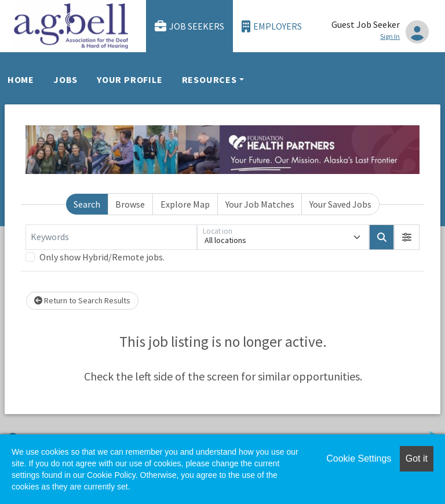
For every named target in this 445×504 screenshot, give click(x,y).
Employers (272, 26)
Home (21, 79)
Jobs (65, 79)
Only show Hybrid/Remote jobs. (102, 257)
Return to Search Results (82, 300)
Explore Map (185, 204)
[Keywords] (111, 237)
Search (87, 204)
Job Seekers (189, 26)
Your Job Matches (260, 204)
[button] (407, 237)
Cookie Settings (359, 458)
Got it (417, 458)
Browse (130, 204)
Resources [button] (209, 79)
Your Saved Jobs (340, 204)
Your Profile (130, 79)
